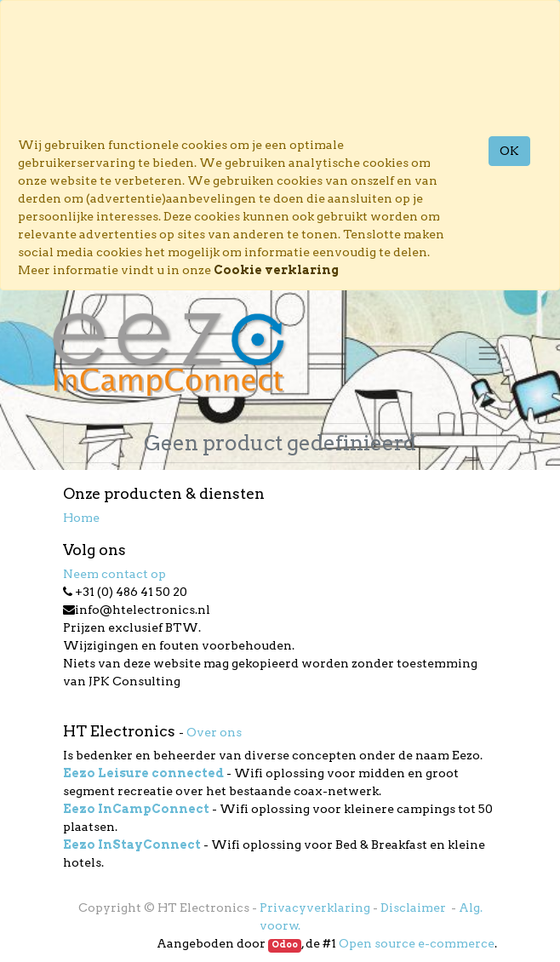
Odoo (285, 945)
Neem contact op (114, 574)
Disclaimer (414, 908)
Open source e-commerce (417, 943)
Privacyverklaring (315, 908)
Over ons (214, 732)
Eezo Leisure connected (143, 773)
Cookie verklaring (276, 270)
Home (81, 518)
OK (509, 151)
